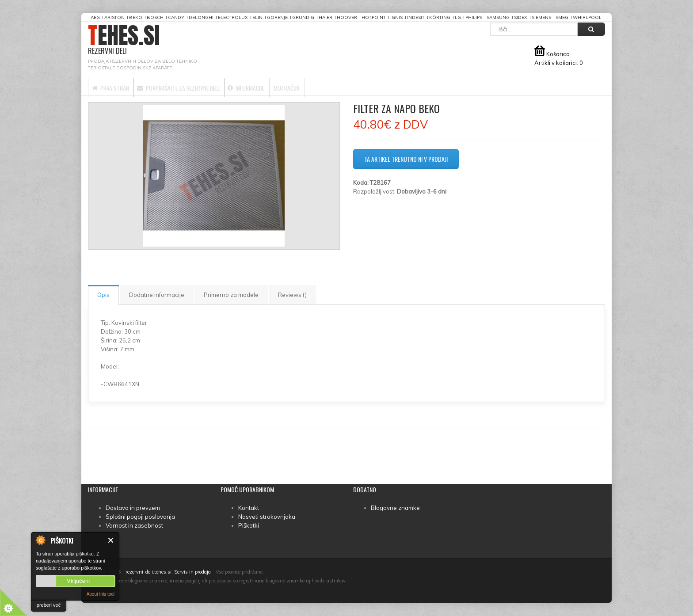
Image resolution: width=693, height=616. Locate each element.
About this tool (101, 594)
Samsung (498, 17)
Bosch (155, 17)
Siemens (541, 17)
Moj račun (351, 87)
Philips (474, 17)
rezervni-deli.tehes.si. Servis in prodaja (168, 572)
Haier (326, 17)
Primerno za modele (231, 295)
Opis (103, 295)
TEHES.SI (124, 40)
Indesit (416, 17)
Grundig (303, 17)
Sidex (521, 17)
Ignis (396, 17)
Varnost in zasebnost (134, 525)
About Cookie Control (40, 540)
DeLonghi (201, 17)
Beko (136, 17)
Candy (176, 17)
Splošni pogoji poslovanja (140, 517)
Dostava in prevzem (133, 508)
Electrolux (233, 17)
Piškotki (249, 525)
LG (458, 17)
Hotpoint (374, 17)
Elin (257, 17)
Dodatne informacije (157, 295)
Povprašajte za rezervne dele (206, 87)
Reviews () (292, 295)
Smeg (562, 17)
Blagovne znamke (395, 508)
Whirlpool (587, 17)
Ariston (114, 17)
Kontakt (249, 508)
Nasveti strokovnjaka (267, 517)
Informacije (295, 87)
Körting (440, 17)
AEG (95, 17)
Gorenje (277, 17)
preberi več (49, 605)
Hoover (347, 17)
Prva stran (118, 87)
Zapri (111, 540)
